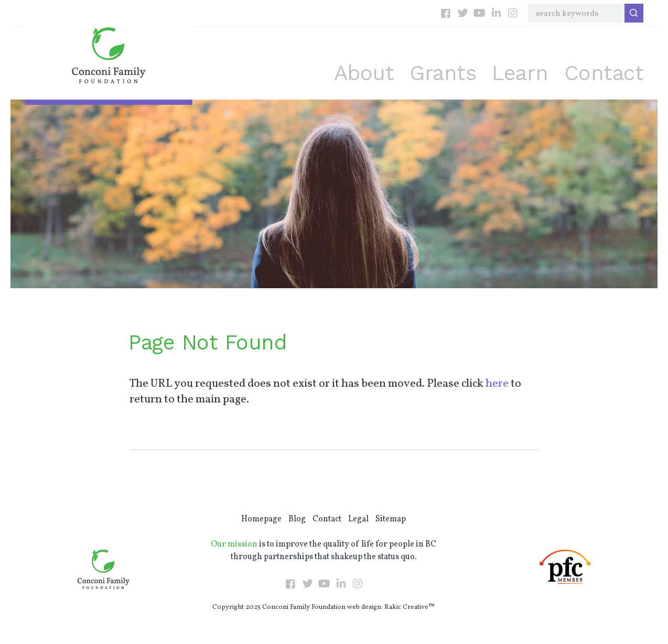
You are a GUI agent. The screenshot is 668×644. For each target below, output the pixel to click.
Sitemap (391, 519)
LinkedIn (496, 13)
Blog (297, 519)
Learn (520, 73)
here (497, 384)
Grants (443, 73)
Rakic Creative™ (410, 607)
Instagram (513, 13)
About (364, 73)
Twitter (462, 13)
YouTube (479, 13)
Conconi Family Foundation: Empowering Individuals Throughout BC (109, 55)
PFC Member (565, 567)
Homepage (261, 519)
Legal (358, 519)
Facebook (446, 13)
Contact (604, 73)
